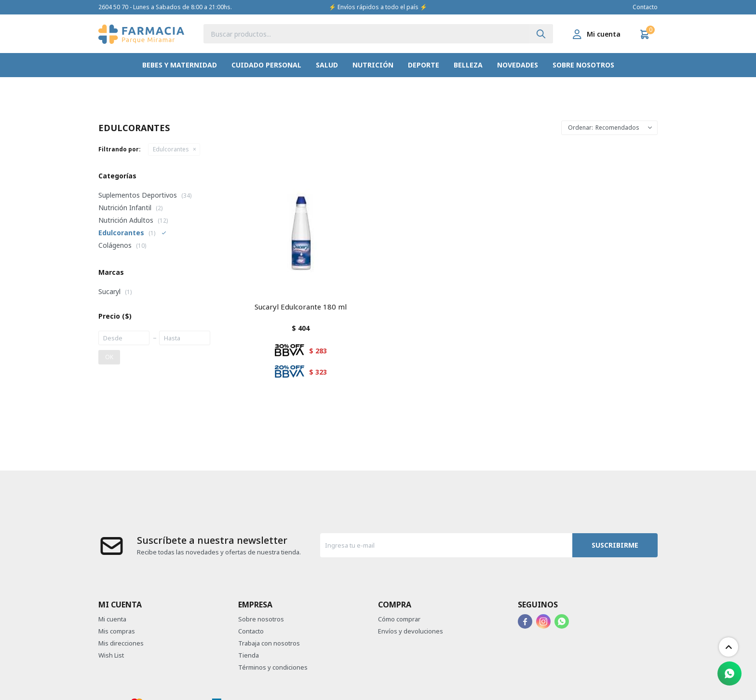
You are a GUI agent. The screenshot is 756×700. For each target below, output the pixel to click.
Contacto (645, 7)
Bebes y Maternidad (180, 65)
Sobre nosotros (583, 65)
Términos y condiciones (273, 667)
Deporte (424, 65)
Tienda (249, 655)
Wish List (111, 655)
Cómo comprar (399, 619)
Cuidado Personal (266, 65)
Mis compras (117, 631)
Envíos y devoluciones (411, 631)
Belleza (468, 65)
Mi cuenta (112, 619)
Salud (327, 65)
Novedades (518, 65)
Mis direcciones (121, 643)
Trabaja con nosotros (269, 643)
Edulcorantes (171, 149)
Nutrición (373, 65)
